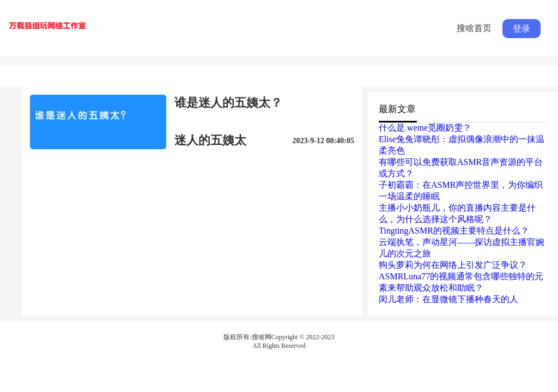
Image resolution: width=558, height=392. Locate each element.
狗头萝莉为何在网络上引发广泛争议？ (453, 265)
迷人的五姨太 (210, 140)
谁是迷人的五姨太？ (228, 103)
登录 (521, 29)
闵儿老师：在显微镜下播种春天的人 (448, 299)
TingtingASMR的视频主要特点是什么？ (454, 231)
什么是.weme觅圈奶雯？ (425, 128)
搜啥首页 (474, 28)
